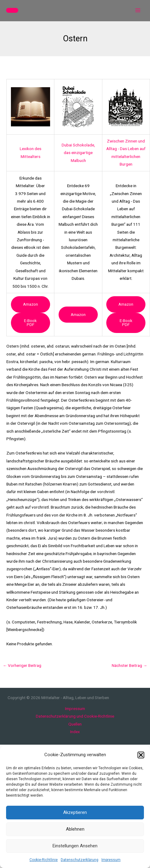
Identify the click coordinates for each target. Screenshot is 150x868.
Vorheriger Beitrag (22, 665)
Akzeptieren (75, 812)
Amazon (31, 304)
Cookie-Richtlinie (44, 860)
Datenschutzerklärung (80, 860)
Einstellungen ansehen (75, 846)
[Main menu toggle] (138, 10)
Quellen (75, 724)
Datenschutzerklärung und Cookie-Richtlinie (75, 716)
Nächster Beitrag (130, 665)
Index (75, 732)
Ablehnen (75, 829)
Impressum (111, 860)
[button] (141, 755)
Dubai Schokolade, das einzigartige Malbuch (78, 153)
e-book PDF (30, 323)
